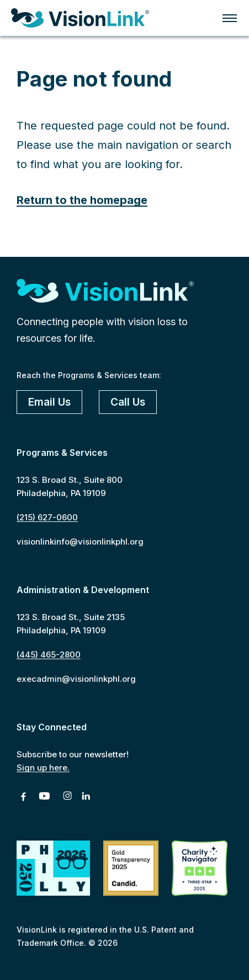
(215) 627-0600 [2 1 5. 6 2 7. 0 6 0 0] (47, 517)
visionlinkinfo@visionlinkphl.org (80, 542)
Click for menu (230, 18)
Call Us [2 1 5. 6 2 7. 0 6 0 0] (128, 402)
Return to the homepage (82, 200)
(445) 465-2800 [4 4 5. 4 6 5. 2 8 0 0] (49, 655)
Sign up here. (43, 768)
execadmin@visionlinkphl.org (76, 679)
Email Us (49, 402)
